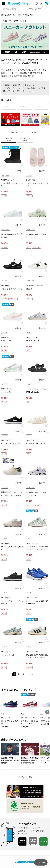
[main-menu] (3, 3)
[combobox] (13, 9)
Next (48, 120)
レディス (23, 106)
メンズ (6, 106)
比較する (18, 171)
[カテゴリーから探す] (37, 9)
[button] (47, 712)
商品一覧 (9, 139)
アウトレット (25, 139)
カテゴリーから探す (25, 777)
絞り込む (15, 132)
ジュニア (39, 106)
